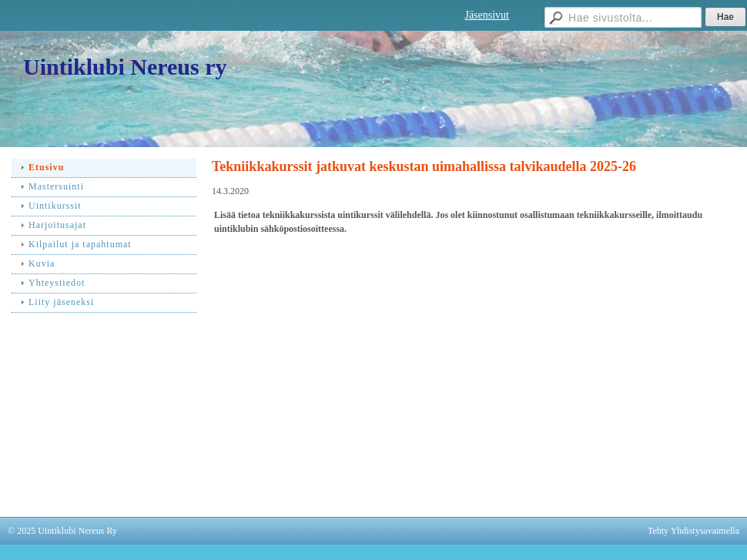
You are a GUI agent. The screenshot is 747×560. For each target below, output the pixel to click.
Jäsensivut (487, 15)
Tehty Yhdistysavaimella (693, 531)
